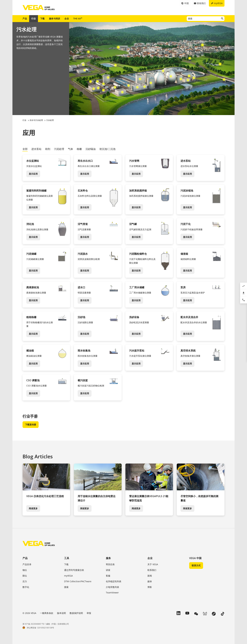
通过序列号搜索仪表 (74, 570)
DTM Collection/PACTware (78, 581)
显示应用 (33, 174)
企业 (67, 19)
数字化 (26, 587)
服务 (108, 558)
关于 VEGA (153, 564)
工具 (67, 558)
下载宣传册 (31, 425)
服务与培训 (55, 19)
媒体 (150, 581)
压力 (25, 581)
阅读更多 (33, 508)
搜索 (66, 587)
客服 (108, 576)
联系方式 (196, 565)
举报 (89, 613)
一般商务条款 (47, 613)
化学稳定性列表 (114, 581)
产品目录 (27, 564)
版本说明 (61, 613)
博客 (150, 587)
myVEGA (68, 576)
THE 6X (78, 18)
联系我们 (152, 570)
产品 (25, 19)
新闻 (150, 576)
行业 (34, 19)
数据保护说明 (76, 613)
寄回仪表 (110, 564)
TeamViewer (112, 593)
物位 (25, 570)
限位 (25, 576)
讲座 (108, 570)
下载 (42, 19)
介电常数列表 (112, 587)
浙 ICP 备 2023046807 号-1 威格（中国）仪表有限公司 (46, 624)
